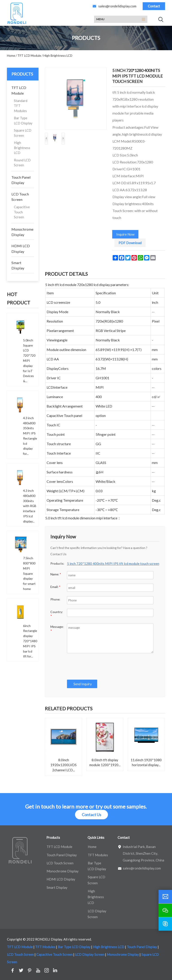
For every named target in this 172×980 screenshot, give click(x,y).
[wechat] (165, 910)
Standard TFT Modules (21, 106)
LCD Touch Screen (20, 197)
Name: (56, 574)
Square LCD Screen (23, 133)
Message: (57, 629)
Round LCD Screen (22, 163)
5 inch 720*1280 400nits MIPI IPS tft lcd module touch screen (113, 564)
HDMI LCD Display (21, 248)
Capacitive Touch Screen (22, 212)
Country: (57, 614)
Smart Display (18, 265)
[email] (165, 897)
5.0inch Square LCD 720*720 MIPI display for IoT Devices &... (29, 361)
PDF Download (130, 243)
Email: (55, 587)
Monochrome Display (22, 232)
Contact (154, 6)
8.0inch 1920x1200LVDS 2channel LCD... (63, 765)
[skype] (165, 924)
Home (92, 847)
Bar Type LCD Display (23, 120)
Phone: (55, 599)
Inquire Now (125, 234)
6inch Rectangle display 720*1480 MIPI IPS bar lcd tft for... (30, 641)
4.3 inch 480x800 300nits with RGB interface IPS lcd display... (30, 506)
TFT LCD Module (19, 90)
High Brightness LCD (22, 148)
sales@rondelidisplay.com (117, 6)
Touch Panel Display (21, 180)
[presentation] (100, 666)
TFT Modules (98, 855)
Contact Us (91, 815)
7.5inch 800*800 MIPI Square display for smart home (29, 573)
